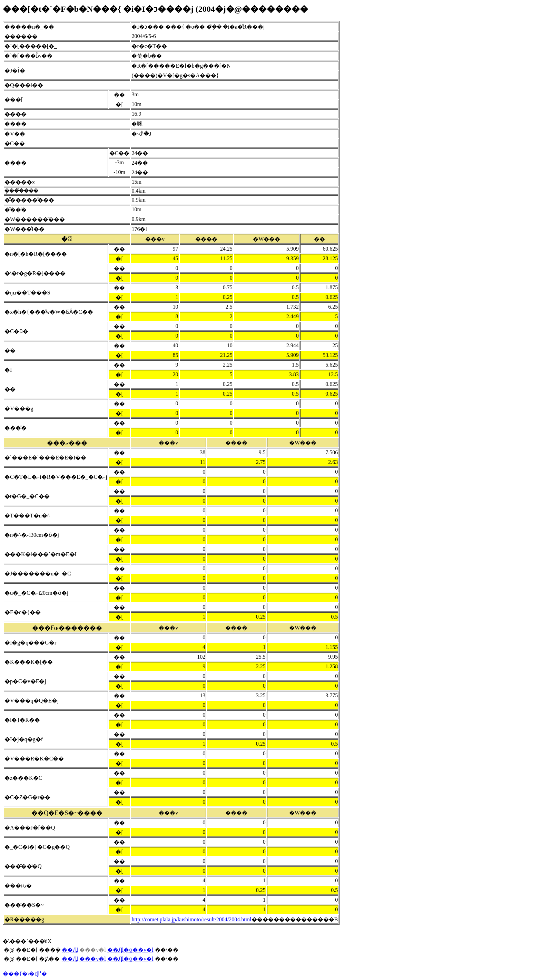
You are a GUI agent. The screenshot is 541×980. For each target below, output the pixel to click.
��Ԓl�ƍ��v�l (130, 950)
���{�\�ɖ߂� (25, 974)
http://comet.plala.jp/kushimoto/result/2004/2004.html (191, 919)
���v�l (92, 959)
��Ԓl (70, 950)
